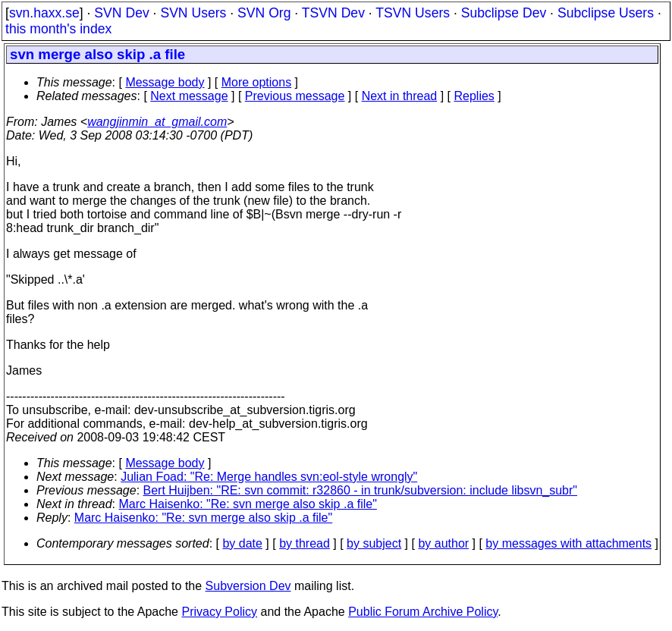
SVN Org (264, 13)
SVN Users (193, 13)
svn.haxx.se (44, 13)
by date (242, 543)
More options (257, 82)
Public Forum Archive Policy (423, 612)
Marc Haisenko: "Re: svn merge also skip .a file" (248, 504)
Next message (189, 96)
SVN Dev (121, 13)
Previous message (295, 96)
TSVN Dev (333, 13)
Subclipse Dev (504, 13)
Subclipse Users (606, 13)
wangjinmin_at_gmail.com (157, 122)
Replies (474, 96)
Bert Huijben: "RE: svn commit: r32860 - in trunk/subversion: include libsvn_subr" (361, 490)
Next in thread (400, 96)
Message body (165, 82)
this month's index (58, 29)
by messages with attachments (568, 543)
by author (443, 543)
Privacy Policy (219, 612)
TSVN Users (413, 13)
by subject (374, 543)
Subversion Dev (248, 586)
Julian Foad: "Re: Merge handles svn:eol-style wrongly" (269, 477)
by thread (305, 543)
